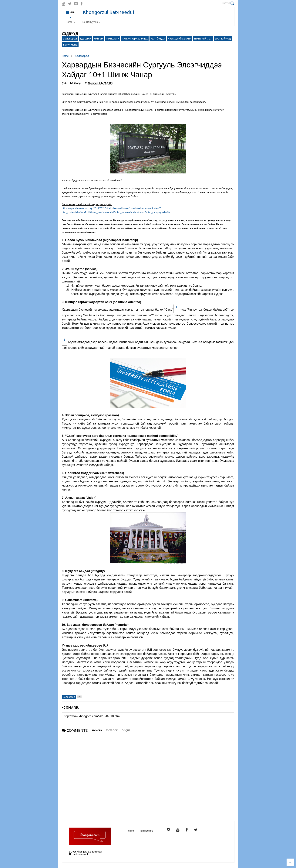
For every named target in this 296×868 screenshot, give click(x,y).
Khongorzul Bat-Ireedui (108, 12)
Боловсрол (70, 39)
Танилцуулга (91, 22)
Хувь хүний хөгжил (180, 39)
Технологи (113, 39)
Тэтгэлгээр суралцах (135, 39)
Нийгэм (99, 39)
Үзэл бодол (158, 39)
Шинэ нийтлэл (203, 39)
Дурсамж (85, 39)
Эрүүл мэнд (70, 45)
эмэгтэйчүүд (223, 39)
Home (71, 22)
